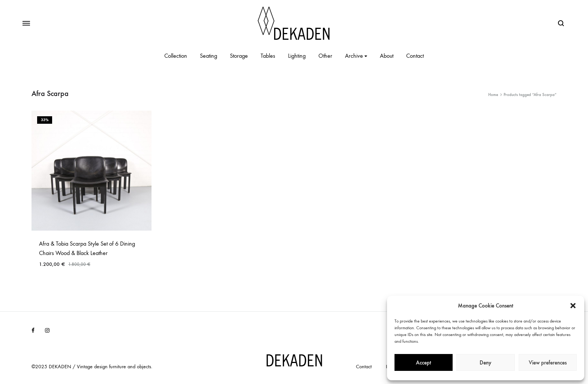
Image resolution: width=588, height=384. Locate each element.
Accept (424, 363)
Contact (415, 56)
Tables (268, 56)
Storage (239, 56)
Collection (176, 56)
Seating (208, 56)
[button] (573, 306)
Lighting (297, 56)
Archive (356, 56)
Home (493, 95)
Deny (485, 363)
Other (325, 56)
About (387, 56)
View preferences (548, 363)
